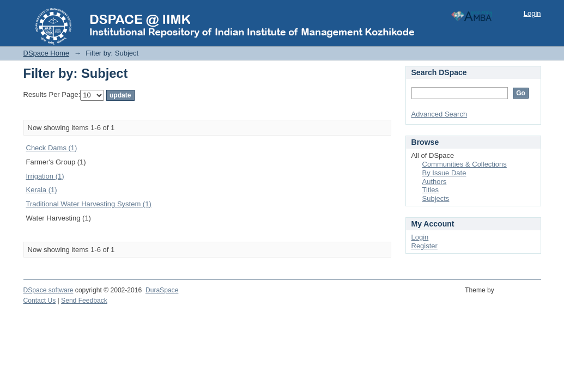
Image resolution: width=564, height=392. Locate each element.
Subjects (436, 198)
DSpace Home (47, 53)
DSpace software (48, 290)
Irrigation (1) (45, 176)
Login (532, 13)
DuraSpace (162, 290)
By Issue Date (444, 173)
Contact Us (40, 301)
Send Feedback (84, 301)
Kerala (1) (42, 190)
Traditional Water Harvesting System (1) (89, 204)
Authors (435, 182)
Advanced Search (439, 114)
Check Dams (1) (52, 148)
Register (424, 246)
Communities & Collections (465, 164)
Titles (431, 190)
